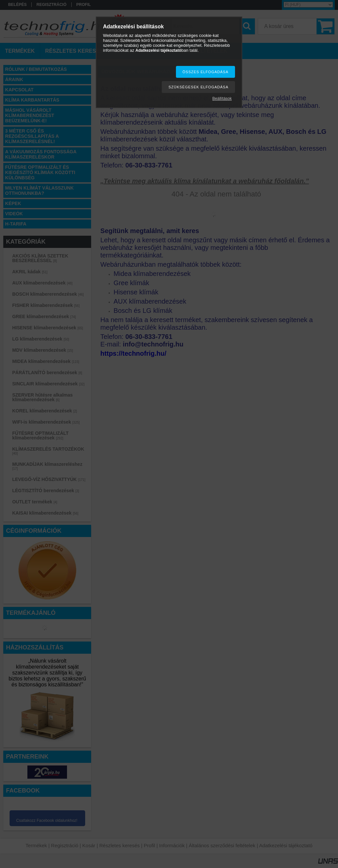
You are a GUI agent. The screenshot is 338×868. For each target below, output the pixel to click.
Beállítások (222, 99)
